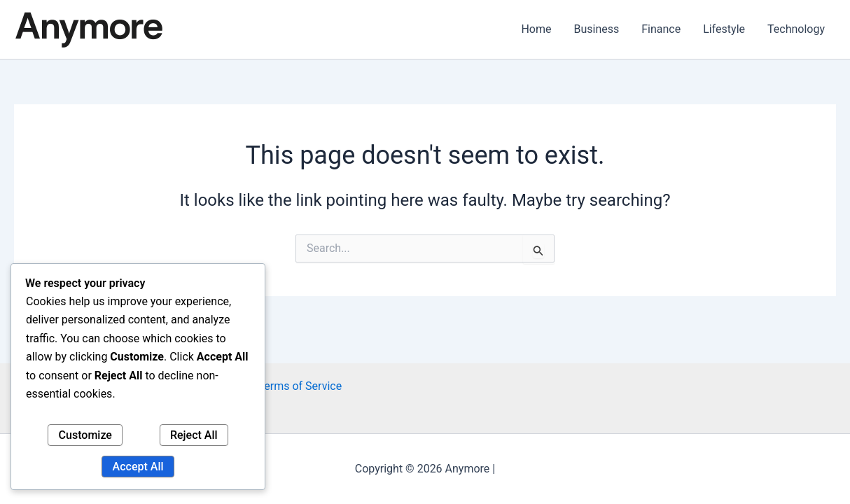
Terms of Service (300, 386)
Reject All (194, 435)
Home (536, 29)
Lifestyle (724, 29)
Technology (796, 29)
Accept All (138, 467)
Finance (661, 29)
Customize (85, 435)
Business (596, 29)
